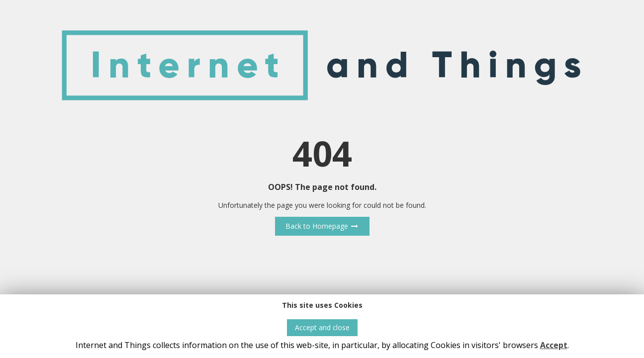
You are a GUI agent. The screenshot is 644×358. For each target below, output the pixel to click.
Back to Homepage (322, 226)
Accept (554, 345)
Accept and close (322, 327)
